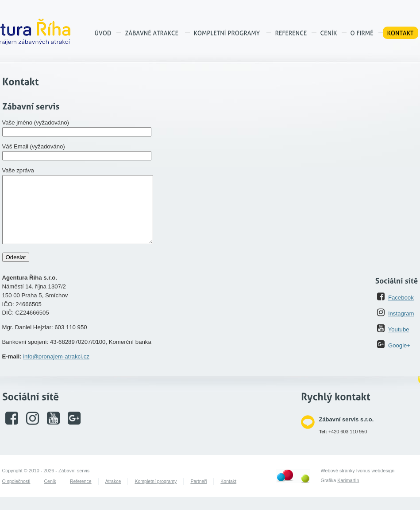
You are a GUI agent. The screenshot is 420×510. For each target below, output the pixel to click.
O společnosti (16, 494)
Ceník (50, 494)
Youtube (399, 343)
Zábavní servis (74, 484)
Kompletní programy (156, 494)
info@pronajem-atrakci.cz (56, 370)
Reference (81, 494)
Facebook (401, 311)
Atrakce (113, 494)
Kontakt (228, 494)
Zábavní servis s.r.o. (347, 433)
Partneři (198, 494)
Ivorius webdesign (375, 484)
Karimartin (348, 494)
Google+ (399, 359)
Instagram (401, 327)
